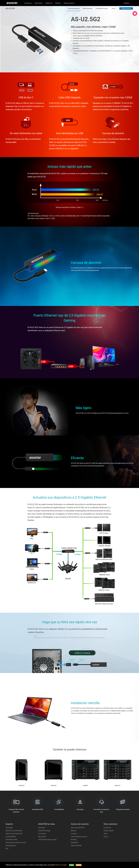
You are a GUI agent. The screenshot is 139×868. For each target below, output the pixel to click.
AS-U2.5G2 (10, 8)
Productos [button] (28, 3)
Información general (74, 8)
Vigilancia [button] (49, 3)
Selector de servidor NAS (14, 831)
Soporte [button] (58, 3)
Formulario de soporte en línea (16, 843)
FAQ (7, 849)
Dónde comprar (126, 8)
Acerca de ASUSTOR (78, 828)
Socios (106, 837)
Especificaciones (88, 8)
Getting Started (11, 846)
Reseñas (74, 840)
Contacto (74, 834)
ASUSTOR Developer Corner (47, 840)
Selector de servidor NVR (14, 834)
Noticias (74, 831)
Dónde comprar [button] (69, 3)
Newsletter (74, 843)
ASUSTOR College (44, 831)
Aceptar (72, 865)
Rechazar (79, 865)
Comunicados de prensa (79, 837)
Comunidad (42, 834)
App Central (42, 837)
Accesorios (107, 828)
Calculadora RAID (11, 840)
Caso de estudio (76, 846)
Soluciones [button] (39, 3)
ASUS (105, 834)
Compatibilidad (11, 837)
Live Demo (42, 828)
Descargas (9, 828)
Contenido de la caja (102, 8)
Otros (114, 8)
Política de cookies (61, 865)
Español (126, 3)
